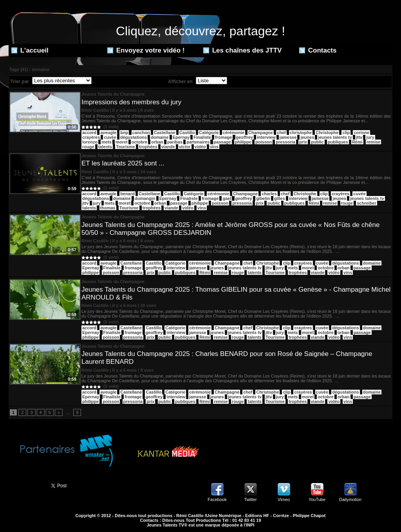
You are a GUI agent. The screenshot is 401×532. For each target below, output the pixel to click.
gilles (280, 198)
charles (269, 194)
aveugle (108, 133)
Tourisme (126, 147)
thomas (108, 208)
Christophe (327, 133)
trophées (148, 147)
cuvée (110, 137)
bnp (124, 133)
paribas (175, 142)
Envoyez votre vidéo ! (146, 50)
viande (168, 147)
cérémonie (234, 133)
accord (89, 194)
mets (107, 142)
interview (266, 137)
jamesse (288, 137)
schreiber (367, 203)
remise (373, 142)
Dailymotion (350, 499)
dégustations (134, 137)
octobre (139, 142)
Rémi (357, 142)
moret (122, 142)
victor (185, 147)
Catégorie (209, 133)
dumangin (145, 198)
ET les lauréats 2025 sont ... (123, 163)
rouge (88, 147)
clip (346, 133)
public (317, 142)
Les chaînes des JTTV (242, 50)
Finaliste (202, 137)
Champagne (261, 133)
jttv (359, 137)
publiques (338, 142)
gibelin (263, 198)
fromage (223, 137)
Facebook (217, 499)
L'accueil (30, 50)
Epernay (181, 137)
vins (214, 147)
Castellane (165, 133)
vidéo (200, 147)
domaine (160, 137)
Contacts (318, 50)
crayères (91, 137)
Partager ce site (26, 485)
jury (370, 137)
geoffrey (245, 137)
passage (222, 142)
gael (227, 198)
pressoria (285, 142)
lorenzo (90, 142)
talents (105, 147)
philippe (243, 142)
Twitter (250, 499)
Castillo (187, 133)
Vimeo (284, 499)
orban (157, 142)
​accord (89, 133)
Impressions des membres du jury (131, 102)
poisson (264, 142)
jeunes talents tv (335, 137)
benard (127, 194)
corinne (361, 133)
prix (303, 142)
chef (281, 133)
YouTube (317, 499)
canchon (141, 133)
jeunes (307, 137)
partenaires (198, 142)
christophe (301, 133)
